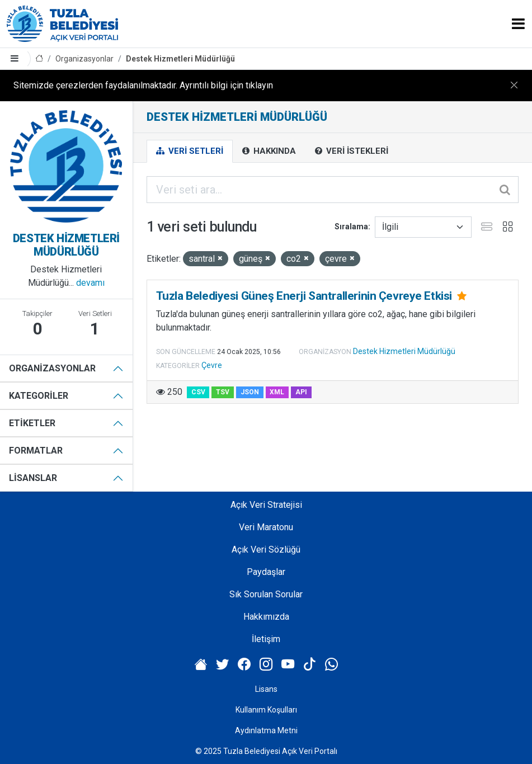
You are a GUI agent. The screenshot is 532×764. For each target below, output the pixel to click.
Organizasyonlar (84, 59)
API (301, 392)
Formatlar (36, 451)
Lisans (266, 689)
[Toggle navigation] (518, 24)
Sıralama (351, 227)
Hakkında (269, 151)
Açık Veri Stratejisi (266, 505)
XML (277, 392)
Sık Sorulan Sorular (266, 594)
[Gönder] (506, 190)
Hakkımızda (266, 617)
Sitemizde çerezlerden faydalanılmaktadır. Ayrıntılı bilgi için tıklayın (143, 85)
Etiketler (32, 423)
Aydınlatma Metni (266, 730)
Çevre (212, 365)
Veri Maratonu (266, 527)
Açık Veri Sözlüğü (266, 550)
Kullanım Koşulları (266, 710)
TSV (223, 392)
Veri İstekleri (352, 151)
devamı (90, 283)
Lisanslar (33, 478)
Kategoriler (39, 396)
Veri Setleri (190, 151)
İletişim (266, 639)
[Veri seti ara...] (333, 190)
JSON (250, 392)
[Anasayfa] (39, 59)
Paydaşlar (266, 572)
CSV (198, 392)
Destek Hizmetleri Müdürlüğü (180, 59)
